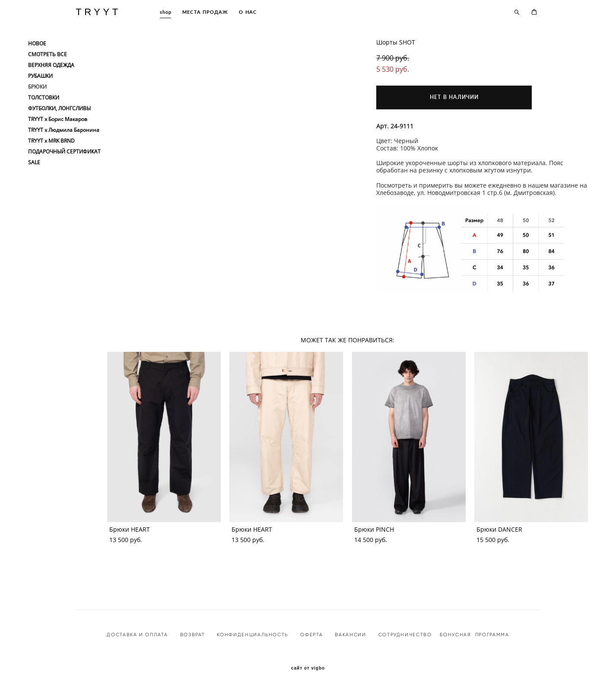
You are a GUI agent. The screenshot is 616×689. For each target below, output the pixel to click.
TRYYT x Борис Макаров (58, 119)
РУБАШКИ (40, 76)
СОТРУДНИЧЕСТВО (404, 635)
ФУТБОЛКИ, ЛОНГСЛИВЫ (59, 108)
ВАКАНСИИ (350, 635)
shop (166, 12)
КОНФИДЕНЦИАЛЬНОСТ (251, 635)
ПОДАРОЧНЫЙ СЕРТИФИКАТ (64, 152)
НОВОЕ (37, 44)
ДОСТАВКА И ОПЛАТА (137, 635)
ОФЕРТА (311, 635)
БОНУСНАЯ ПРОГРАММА (474, 635)
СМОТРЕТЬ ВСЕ (48, 54)
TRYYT (98, 12)
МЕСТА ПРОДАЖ (205, 12)
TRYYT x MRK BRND (51, 141)
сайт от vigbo (308, 668)
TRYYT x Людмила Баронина (64, 130)
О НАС (248, 12)
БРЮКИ (37, 87)
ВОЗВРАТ (193, 635)
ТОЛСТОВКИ (44, 98)
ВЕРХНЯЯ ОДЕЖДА (51, 65)
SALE (34, 163)
